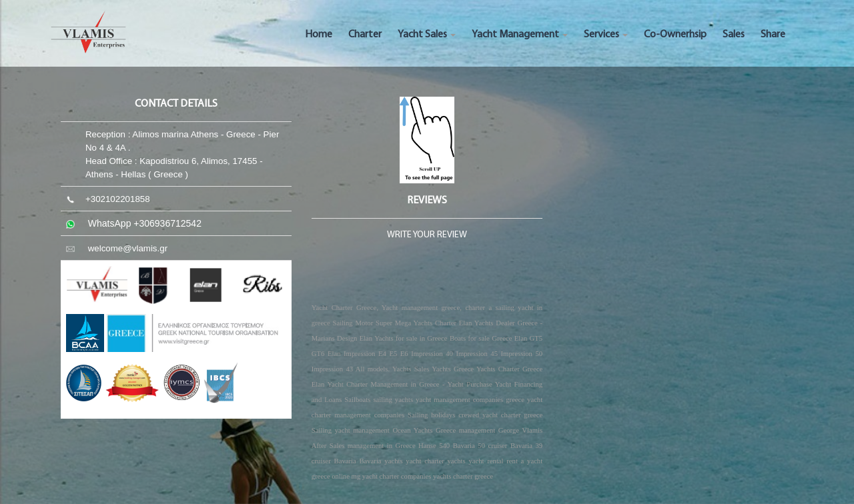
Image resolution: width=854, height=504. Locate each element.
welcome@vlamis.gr (128, 248)
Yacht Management (520, 35)
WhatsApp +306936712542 (145, 223)
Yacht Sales (427, 35)
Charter (365, 35)
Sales (734, 35)
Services (606, 35)
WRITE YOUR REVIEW (427, 235)
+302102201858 (118, 199)
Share (773, 35)
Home (319, 35)
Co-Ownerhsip (675, 35)
